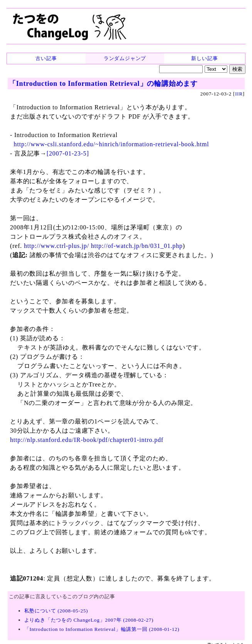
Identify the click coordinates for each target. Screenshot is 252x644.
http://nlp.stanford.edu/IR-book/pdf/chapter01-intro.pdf (87, 440)
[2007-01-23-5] (68, 153)
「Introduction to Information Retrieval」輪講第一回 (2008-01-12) (102, 629)
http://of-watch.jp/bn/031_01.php (137, 246)
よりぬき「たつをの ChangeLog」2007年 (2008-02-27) (89, 620)
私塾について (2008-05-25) (56, 611)
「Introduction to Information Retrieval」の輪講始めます (103, 84)
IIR (239, 94)
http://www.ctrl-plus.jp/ (56, 246)
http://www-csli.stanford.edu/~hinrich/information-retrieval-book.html (112, 144)
